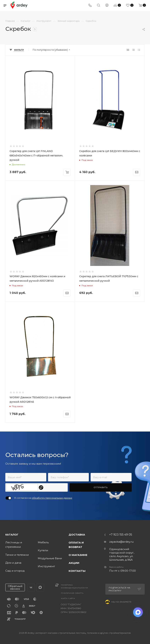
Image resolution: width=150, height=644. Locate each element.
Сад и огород (15, 571)
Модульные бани (50, 558)
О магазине (78, 555)
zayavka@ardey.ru (121, 542)
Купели (43, 550)
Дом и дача (13, 563)
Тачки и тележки (17, 555)
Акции (74, 563)
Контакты (77, 571)
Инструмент (46, 566)
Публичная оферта (72, 593)
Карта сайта (68, 598)
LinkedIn (40, 587)
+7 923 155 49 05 (121, 535)
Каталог (12, 535)
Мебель (43, 542)
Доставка (77, 535)
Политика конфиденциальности (74, 586)
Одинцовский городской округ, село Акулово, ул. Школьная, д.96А (122, 554)
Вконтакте (31, 587)
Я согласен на (43, 498)
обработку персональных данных (52, 498)
